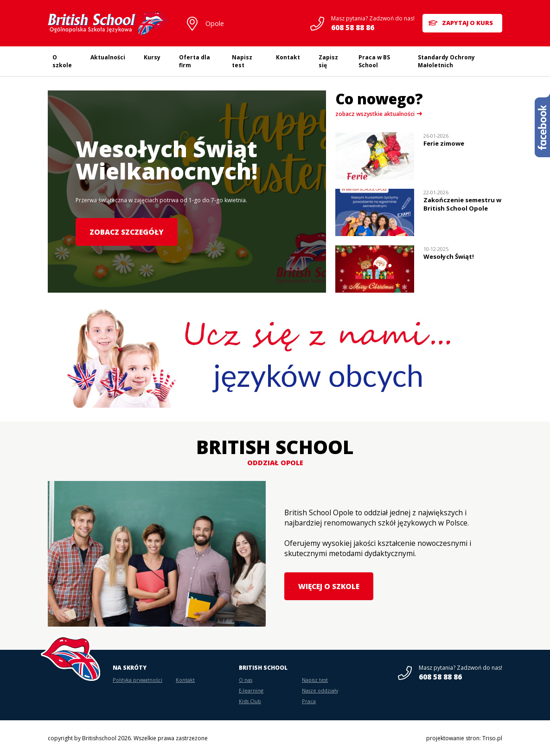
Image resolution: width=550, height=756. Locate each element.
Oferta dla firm (195, 61)
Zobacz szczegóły (125, 232)
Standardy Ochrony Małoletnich (446, 61)
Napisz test (242, 61)
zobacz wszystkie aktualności (375, 114)
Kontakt (288, 57)
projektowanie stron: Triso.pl (464, 738)
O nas (246, 680)
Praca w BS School (374, 61)
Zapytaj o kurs (469, 23)
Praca (309, 701)
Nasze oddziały (320, 690)
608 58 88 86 (349, 27)
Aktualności (108, 57)
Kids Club (250, 701)
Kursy (152, 57)
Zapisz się (328, 61)
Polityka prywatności (137, 680)
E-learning (251, 690)
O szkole (62, 61)
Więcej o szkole (328, 586)
